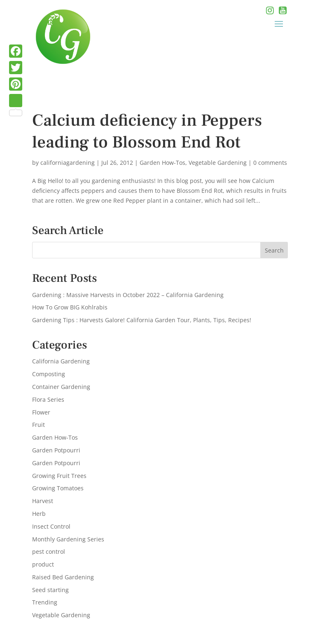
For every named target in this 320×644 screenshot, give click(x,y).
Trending (45, 602)
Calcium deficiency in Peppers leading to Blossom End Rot (147, 131)
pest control (49, 551)
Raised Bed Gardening (63, 577)
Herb (39, 514)
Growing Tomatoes (58, 488)
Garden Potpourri (56, 450)
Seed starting (50, 590)
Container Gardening (61, 387)
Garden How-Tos (162, 163)
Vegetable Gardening (218, 163)
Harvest (43, 501)
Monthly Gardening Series (68, 539)
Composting (49, 374)
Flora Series (48, 399)
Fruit (39, 425)
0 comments (270, 163)
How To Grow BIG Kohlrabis (70, 307)
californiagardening (68, 163)
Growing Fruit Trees (59, 476)
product (43, 564)
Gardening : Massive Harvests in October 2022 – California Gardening (128, 295)
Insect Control (51, 526)
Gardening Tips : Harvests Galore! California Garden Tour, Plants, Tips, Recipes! (142, 320)
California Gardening (61, 361)
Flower (41, 412)
